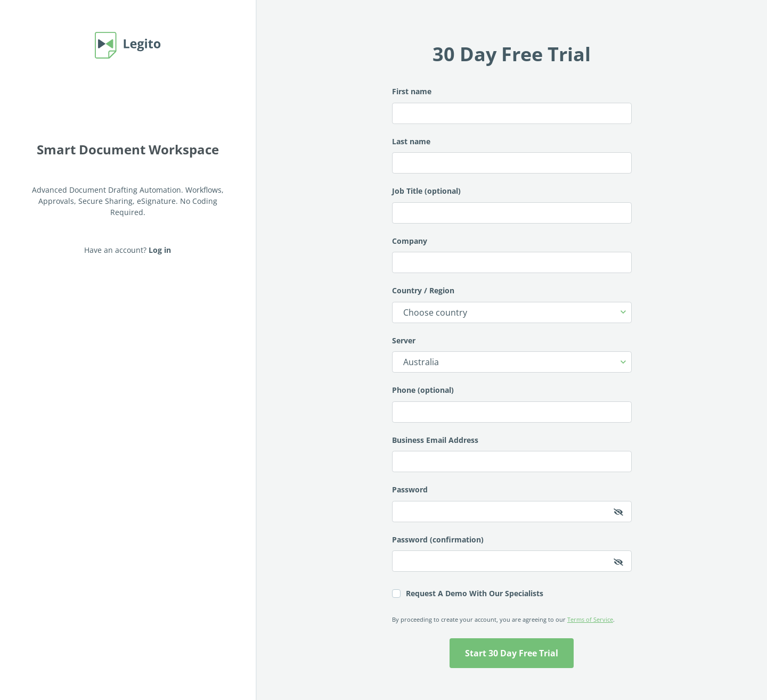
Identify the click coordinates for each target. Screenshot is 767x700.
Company (512, 255)
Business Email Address (512, 454)
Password (512, 503)
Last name (512, 155)
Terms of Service (590, 619)
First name (512, 105)
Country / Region (512, 304)
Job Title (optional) (512, 205)
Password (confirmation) (512, 553)
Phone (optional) (512, 404)
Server (512, 354)
